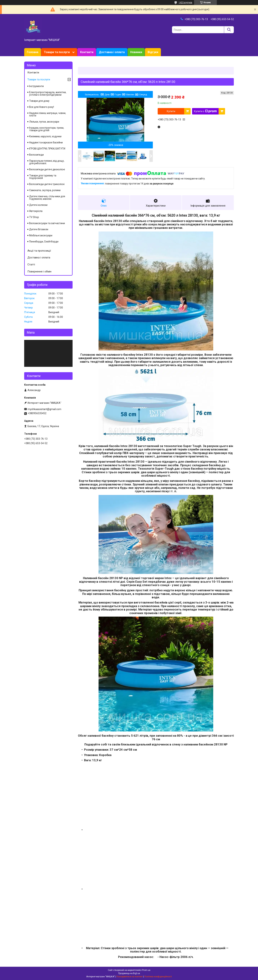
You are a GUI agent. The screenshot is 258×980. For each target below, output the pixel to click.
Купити (171, 111)
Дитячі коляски (38, 205)
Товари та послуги (57, 52)
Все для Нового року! (42, 107)
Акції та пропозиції (39, 251)
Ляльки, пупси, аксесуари (44, 122)
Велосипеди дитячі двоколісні (47, 169)
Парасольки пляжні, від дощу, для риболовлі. (47, 162)
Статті (31, 265)
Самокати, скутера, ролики (45, 190)
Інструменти (36, 86)
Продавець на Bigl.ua (129, 973)
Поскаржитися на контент (130, 977)
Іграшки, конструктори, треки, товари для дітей (47, 129)
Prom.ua (146, 970)
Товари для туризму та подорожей (43, 177)
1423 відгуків (185, 3)
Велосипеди (36, 155)
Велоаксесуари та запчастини (47, 223)
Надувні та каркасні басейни (46, 142)
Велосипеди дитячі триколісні (47, 184)
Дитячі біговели (39, 229)
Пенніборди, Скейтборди (44, 242)
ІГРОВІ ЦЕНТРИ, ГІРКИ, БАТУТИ (47, 149)
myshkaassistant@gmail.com (45, 409)
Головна (33, 52)
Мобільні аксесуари (41, 235)
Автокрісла (36, 211)
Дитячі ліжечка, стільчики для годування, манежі (47, 198)
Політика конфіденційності (158, 977)
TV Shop (34, 217)
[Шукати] (229, 30)
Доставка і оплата (112, 52)
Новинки (136, 52)
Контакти (87, 52)
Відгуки (153, 52)
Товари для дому (39, 101)
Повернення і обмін (39, 272)
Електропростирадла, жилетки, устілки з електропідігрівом (48, 93)
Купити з (205, 111)
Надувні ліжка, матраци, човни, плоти (48, 114)
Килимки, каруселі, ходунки (45, 136)
